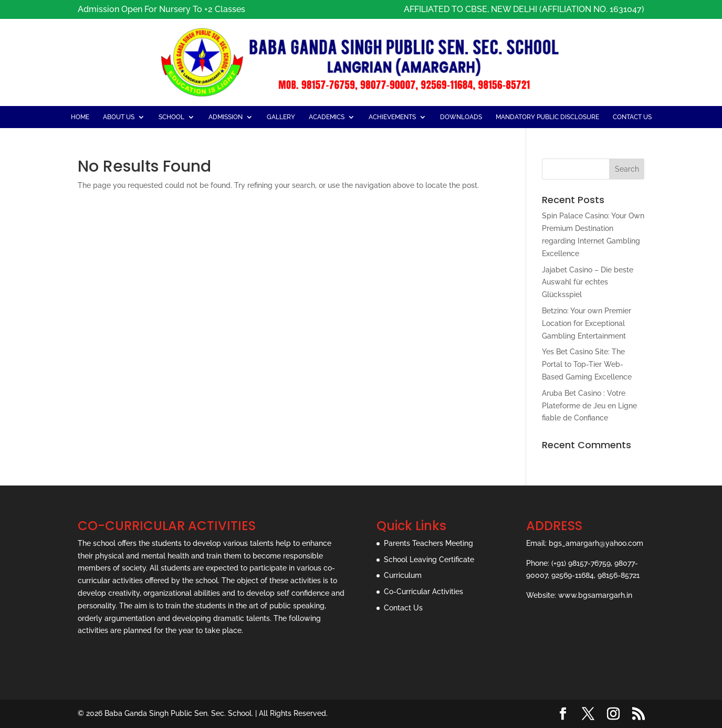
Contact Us (632, 117)
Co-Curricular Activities (423, 592)
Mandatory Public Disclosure (547, 117)
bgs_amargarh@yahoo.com (596, 543)
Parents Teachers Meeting (428, 543)
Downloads (461, 117)
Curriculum (403, 575)
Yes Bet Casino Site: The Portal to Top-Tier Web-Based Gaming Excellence (587, 364)
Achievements (392, 117)
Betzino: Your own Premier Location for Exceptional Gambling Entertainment (587, 323)
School (171, 117)
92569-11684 (573, 575)
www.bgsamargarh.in (595, 595)
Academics (327, 117)
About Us (119, 117)
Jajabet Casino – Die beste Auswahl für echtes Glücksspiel (588, 282)
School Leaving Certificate (429, 560)
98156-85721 (619, 575)
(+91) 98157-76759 (581, 563)
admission (226, 117)
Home (80, 117)
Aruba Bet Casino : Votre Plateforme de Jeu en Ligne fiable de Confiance (589, 406)
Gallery (281, 117)
